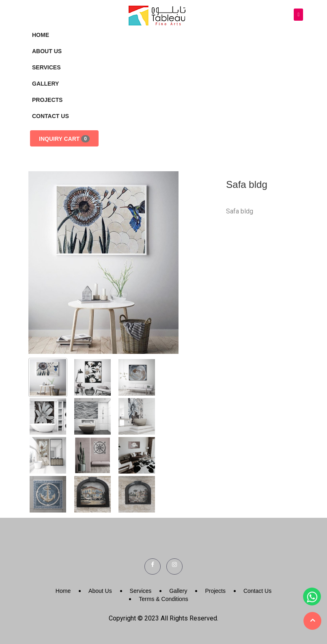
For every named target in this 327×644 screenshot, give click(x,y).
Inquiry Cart (64, 139)
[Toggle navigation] (298, 15)
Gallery (45, 84)
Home (41, 35)
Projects (47, 100)
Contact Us (51, 116)
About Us (47, 51)
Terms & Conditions (163, 599)
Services (46, 67)
